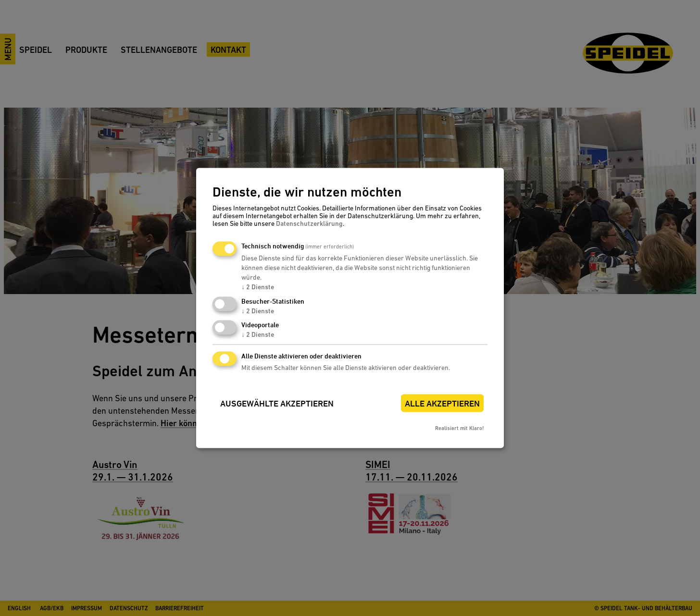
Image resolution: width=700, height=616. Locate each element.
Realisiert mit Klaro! (459, 429)
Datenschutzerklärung (309, 223)
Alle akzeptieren (442, 404)
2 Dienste (258, 287)
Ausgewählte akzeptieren (277, 404)
